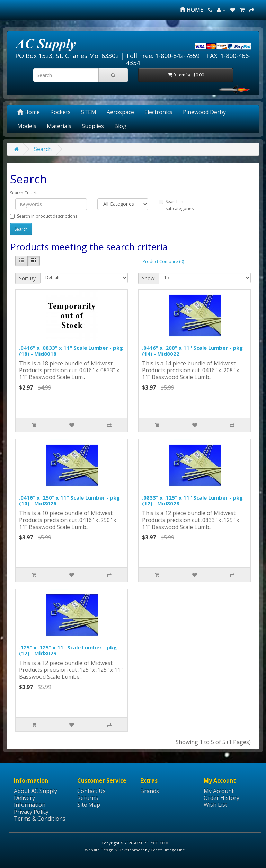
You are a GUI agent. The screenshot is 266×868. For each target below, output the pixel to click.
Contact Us (91, 791)
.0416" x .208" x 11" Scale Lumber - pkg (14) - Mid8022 (192, 351)
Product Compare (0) (163, 261)
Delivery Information (30, 801)
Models (27, 126)
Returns (88, 798)
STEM (89, 112)
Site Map (89, 805)
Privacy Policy (31, 812)
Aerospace (120, 112)
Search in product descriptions (44, 216)
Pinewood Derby (204, 112)
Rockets (60, 112)
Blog (120, 126)
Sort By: (28, 278)
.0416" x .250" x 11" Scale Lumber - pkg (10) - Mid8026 (69, 500)
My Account (219, 791)
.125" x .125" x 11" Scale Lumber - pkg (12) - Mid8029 (68, 650)
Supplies (93, 126)
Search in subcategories (176, 205)
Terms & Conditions (40, 819)
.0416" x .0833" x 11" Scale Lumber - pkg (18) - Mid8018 (71, 351)
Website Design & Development (114, 850)
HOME (192, 10)
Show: (149, 278)
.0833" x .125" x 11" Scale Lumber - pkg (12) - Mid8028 (192, 500)
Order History (221, 798)
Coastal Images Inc (168, 850)
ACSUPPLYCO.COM (151, 843)
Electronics (158, 112)
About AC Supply (36, 791)
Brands (150, 791)
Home (29, 112)
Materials (59, 126)
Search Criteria (24, 193)
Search (43, 149)
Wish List (215, 805)
